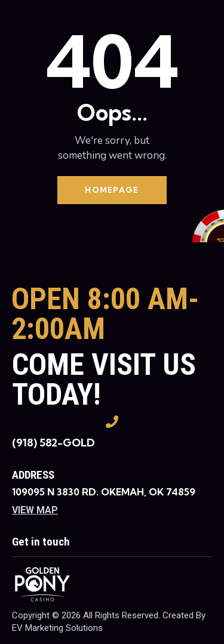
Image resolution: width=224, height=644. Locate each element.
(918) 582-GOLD (53, 443)
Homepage (112, 190)
